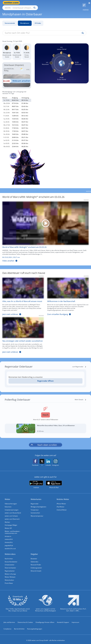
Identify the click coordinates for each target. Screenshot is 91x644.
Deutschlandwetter (11, 559)
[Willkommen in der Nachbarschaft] (66, 294)
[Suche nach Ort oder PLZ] (40, 3)
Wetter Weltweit (10, 575)
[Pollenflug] (84, 3)
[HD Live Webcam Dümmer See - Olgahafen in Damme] (17, 78)
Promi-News (9, 581)
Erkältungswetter (36, 566)
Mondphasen (25, 20)
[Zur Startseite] (12, 3)
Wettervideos (10, 552)
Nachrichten (9, 556)
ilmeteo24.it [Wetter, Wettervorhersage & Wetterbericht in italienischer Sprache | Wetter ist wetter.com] (9, 540)
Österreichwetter (10, 566)
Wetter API (8, 526)
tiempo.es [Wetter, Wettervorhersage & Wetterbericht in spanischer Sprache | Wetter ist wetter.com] (8, 534)
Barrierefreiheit (19, 627)
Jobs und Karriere (9, 620)
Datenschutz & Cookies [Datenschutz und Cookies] (25, 620)
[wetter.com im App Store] (54, 482)
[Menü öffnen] (88, 3)
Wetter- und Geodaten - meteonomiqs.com (13, 530)
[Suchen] (55, 3)
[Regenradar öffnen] (45, 378)
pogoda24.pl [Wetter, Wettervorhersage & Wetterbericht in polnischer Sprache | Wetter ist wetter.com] (9, 543)
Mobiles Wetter (63, 496)
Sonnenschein (35, 510)
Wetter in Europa (10, 572)
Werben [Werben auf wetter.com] (7, 519)
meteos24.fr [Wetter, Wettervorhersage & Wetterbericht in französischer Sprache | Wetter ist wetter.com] (9, 537)
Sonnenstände (10, 20)
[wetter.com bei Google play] (36, 482)
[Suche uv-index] (82, 30)
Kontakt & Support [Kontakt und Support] (63, 620)
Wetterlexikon (9, 578)
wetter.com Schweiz (11, 513)
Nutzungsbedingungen (35, 627)
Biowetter (34, 556)
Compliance (7, 627)
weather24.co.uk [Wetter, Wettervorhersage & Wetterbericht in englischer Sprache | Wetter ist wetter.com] (10, 546)
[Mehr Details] (81, 397)
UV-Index (38, 20)
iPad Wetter (60, 504)
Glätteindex (34, 559)
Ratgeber (34, 552)
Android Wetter (62, 507)
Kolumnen (8, 504)
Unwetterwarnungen (12, 507)
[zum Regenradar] (79, 364)
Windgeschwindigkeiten (38, 504)
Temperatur (35, 507)
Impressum (75, 620)
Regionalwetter (10, 569)
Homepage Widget (11, 523)
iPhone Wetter (61, 501)
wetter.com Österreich (12, 516)
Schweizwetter (10, 562)
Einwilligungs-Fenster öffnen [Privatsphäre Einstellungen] (45, 620)
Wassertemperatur (37, 513)
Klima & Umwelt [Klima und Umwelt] (36, 569)
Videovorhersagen (11, 501)
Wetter (7, 496)
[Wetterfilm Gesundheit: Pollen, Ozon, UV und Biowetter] (45, 426)
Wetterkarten (36, 496)
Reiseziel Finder (36, 562)
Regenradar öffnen (45, 378)
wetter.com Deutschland (13, 510)
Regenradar (35, 501)
